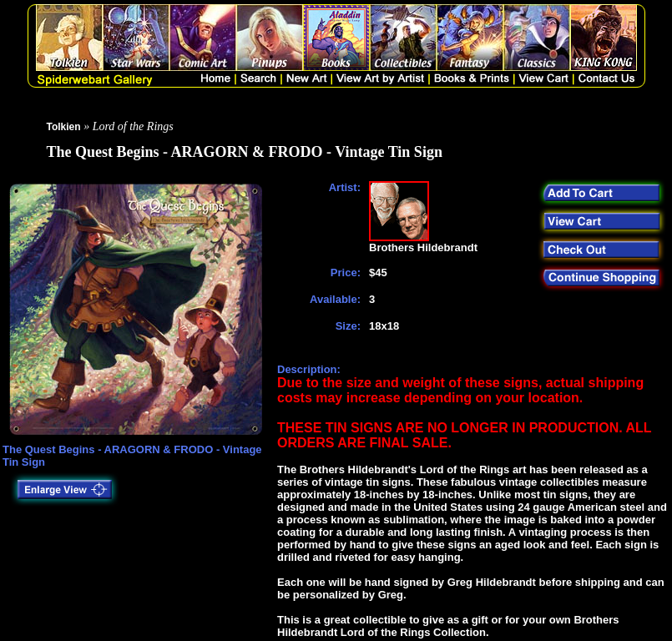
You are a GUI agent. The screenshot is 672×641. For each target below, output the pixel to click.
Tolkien (64, 127)
